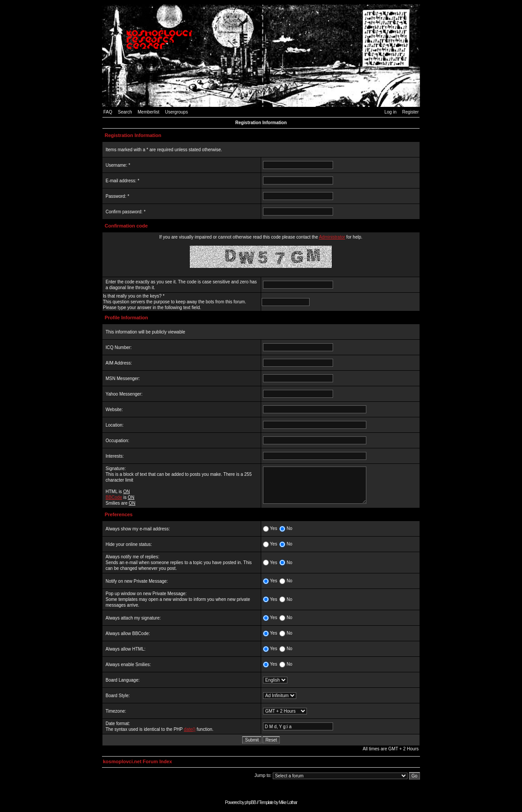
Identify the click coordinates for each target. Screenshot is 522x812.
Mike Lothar (288, 802)
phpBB (250, 802)
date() (190, 729)
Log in (391, 112)
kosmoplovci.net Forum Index (137, 761)
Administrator (332, 237)
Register (410, 112)
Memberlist (148, 112)
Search (125, 112)
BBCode (114, 497)
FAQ (108, 112)
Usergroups (177, 112)
